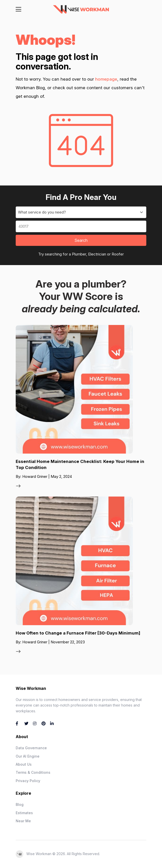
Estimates (24, 813)
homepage (106, 79)
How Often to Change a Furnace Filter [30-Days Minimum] (78, 633)
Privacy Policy (28, 781)
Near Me (23, 821)
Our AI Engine (28, 756)
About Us (24, 764)
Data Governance (31, 748)
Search (81, 240)
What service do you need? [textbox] (42, 212)
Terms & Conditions (33, 772)
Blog (20, 804)
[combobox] (81, 212)
